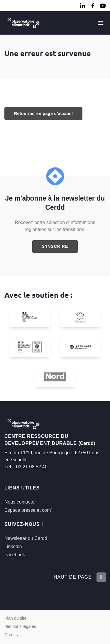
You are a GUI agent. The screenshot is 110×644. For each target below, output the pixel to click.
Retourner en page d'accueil (43, 113)
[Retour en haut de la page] (101, 577)
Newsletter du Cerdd (26, 538)
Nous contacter (20, 502)
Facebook (15, 555)
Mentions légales (20, 626)
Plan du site (15, 618)
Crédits (11, 635)
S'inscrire (55, 246)
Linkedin (13, 546)
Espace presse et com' (28, 510)
